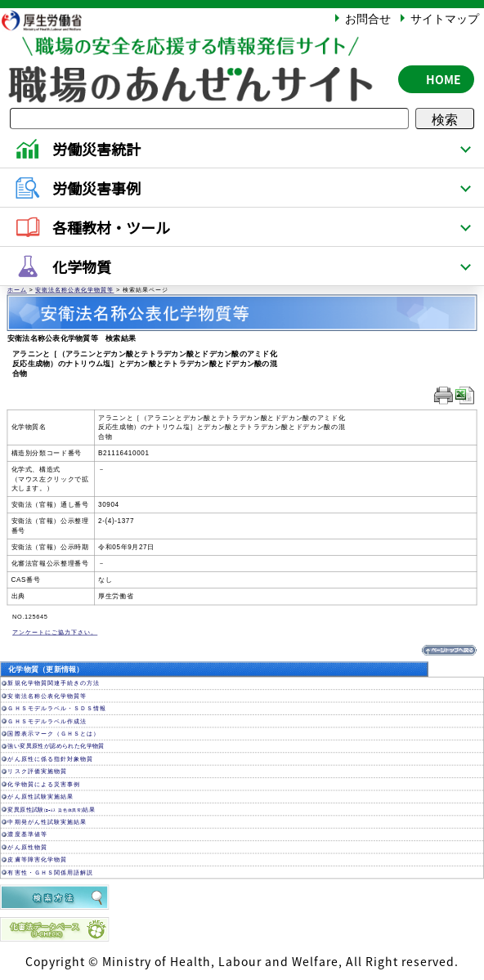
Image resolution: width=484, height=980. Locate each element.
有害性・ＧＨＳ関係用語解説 (50, 873)
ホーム (17, 291)
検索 (445, 119)
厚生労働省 (50, 20)
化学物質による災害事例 (43, 784)
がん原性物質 (27, 847)
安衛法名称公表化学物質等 (74, 291)
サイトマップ (445, 18)
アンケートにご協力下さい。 (55, 633)
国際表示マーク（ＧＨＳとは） (53, 734)
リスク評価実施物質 (37, 772)
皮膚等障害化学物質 (37, 859)
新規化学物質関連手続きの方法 (53, 684)
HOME (444, 79)
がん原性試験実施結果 (40, 797)
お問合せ (368, 18)
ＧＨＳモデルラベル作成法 (47, 721)
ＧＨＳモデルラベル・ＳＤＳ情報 (56, 708)
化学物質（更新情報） (46, 669)
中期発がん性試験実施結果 (47, 822)
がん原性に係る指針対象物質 (50, 759)
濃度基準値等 (27, 835)
